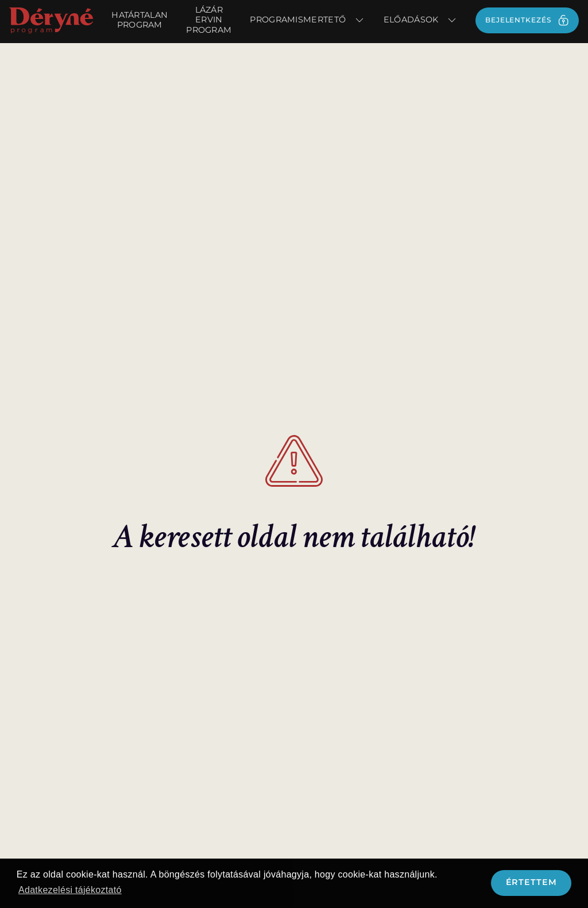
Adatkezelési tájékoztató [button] (70, 890)
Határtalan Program (140, 20)
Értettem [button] (531, 882)
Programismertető (307, 20)
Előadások (421, 20)
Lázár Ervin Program (209, 20)
